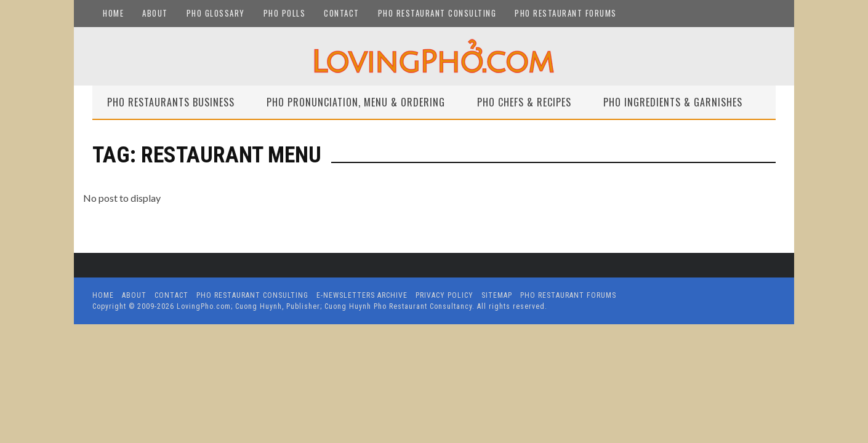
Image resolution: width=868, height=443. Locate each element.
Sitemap (497, 295)
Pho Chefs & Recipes (524, 102)
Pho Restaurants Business (171, 102)
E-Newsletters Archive (362, 295)
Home (113, 13)
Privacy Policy (444, 295)
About (155, 13)
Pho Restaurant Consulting (437, 13)
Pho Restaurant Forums (566, 13)
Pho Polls (285, 13)
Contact (342, 13)
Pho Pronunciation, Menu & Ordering (356, 102)
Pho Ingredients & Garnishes (673, 102)
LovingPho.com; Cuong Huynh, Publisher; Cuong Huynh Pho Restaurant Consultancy (324, 306)
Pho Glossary (216, 13)
